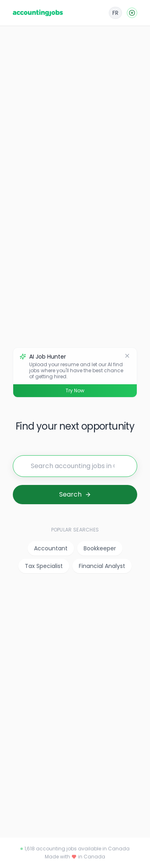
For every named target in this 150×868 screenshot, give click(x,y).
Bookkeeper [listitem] (100, 548)
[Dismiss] (127, 356)
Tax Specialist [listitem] (44, 566)
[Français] (115, 13)
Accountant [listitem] (51, 548)
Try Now (75, 390)
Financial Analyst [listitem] (102, 566)
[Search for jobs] (75, 466)
